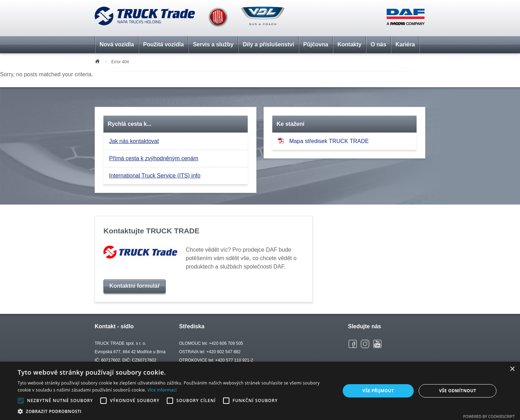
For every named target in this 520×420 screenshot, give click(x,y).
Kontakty (349, 44)
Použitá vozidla (164, 44)
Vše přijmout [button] (378, 391)
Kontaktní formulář (135, 286)
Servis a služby (213, 44)
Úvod (97, 61)
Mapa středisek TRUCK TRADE (323, 141)
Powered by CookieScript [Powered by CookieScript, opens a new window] (489, 416)
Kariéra (405, 44)
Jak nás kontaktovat (134, 141)
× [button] (512, 369)
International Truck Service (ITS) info (155, 176)
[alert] (260, 391)
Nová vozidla (117, 44)
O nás (378, 44)
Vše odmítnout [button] (458, 391)
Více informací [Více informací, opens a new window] (162, 390)
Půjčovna (316, 44)
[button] (174, 411)
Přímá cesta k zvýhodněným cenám (154, 158)
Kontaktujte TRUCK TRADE (151, 231)
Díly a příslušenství (268, 44)
